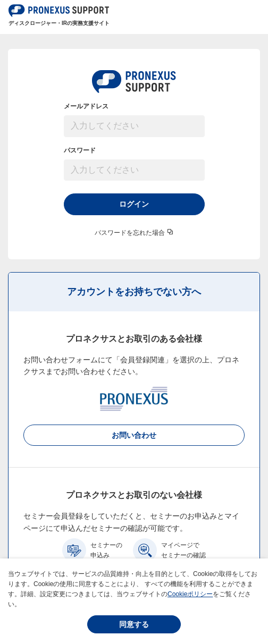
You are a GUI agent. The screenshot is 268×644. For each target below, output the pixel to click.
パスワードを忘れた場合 (130, 233)
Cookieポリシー (190, 594)
